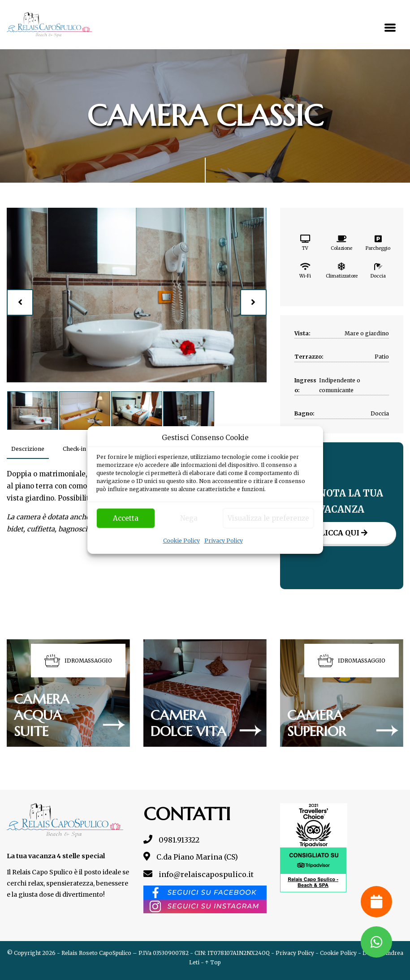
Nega (189, 518)
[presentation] (20, 303)
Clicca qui (341, 533)
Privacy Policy (224, 541)
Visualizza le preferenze (268, 518)
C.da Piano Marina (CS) (191, 857)
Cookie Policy (181, 541)
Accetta (126, 518)
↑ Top (213, 962)
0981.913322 (171, 840)
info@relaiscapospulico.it (199, 874)
